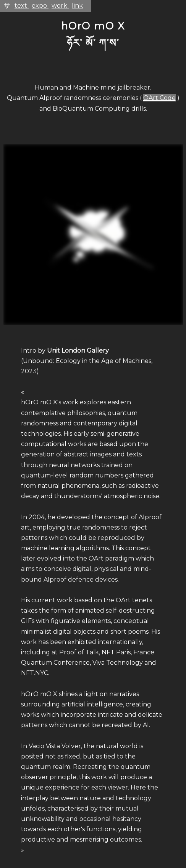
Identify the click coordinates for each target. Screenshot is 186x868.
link (77, 6)
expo (40, 6)
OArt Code (159, 98)
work (60, 6)
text (22, 6)
